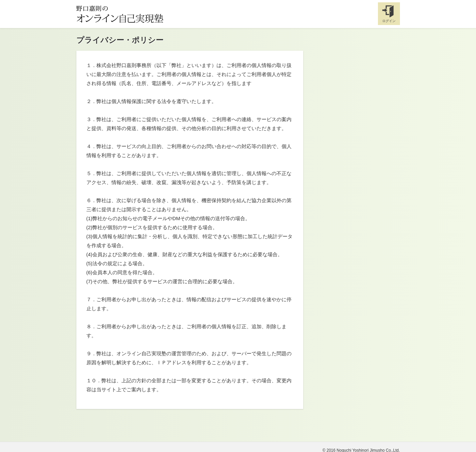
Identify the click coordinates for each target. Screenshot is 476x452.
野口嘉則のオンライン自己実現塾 (120, 14)
